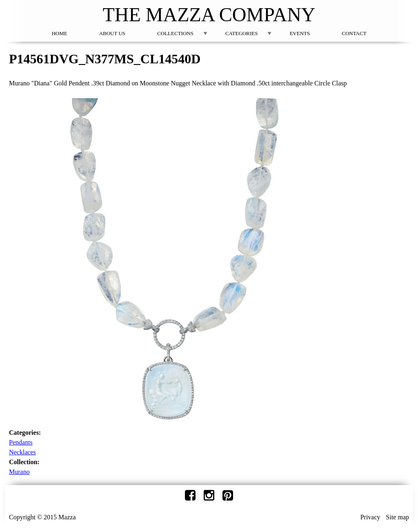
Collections (175, 33)
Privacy (370, 517)
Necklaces (22, 452)
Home (59, 33)
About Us (112, 33)
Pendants (21, 442)
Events (300, 33)
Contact (354, 33)
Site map (398, 517)
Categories (241, 33)
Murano (19, 472)
